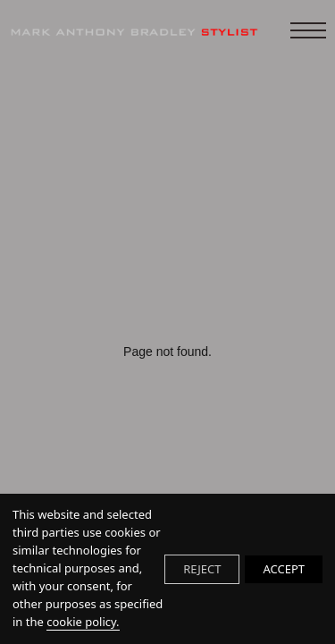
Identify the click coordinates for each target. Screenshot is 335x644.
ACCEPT (284, 569)
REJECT (202, 569)
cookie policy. (83, 622)
